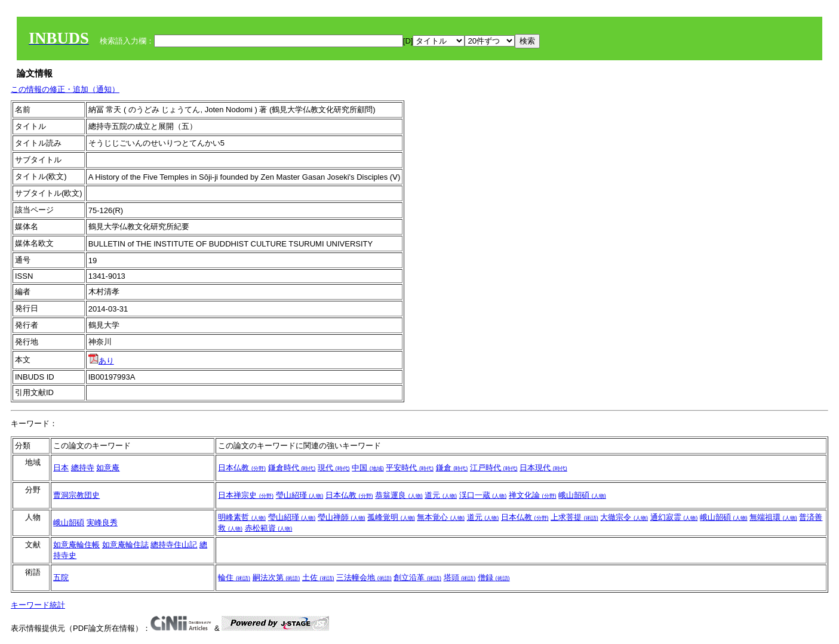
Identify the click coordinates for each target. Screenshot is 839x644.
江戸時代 (494, 468)
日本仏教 (242, 468)
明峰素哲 (242, 517)
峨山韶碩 (582, 495)
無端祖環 (773, 517)
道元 (441, 495)
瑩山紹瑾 (300, 495)
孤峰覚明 (391, 517)
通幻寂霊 (674, 517)
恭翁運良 (399, 495)
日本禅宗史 (246, 495)
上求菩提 (574, 517)
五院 (61, 577)
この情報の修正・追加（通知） (65, 89)
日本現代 (543, 468)
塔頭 (460, 577)
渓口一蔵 (483, 495)
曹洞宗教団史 (76, 495)
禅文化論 (533, 495)
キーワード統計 (38, 605)
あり (101, 361)
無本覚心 (441, 517)
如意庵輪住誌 (125, 545)
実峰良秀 (102, 523)
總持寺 (83, 468)
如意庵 (108, 468)
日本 (61, 468)
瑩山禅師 (342, 517)
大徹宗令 (624, 517)
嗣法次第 (276, 577)
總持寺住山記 (174, 545)
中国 (368, 468)
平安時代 (410, 468)
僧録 (494, 577)
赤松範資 (269, 528)
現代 (334, 468)
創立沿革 (417, 577)
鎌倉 (452, 468)
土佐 (318, 577)
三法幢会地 (364, 577)
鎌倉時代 (292, 468)
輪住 (234, 577)
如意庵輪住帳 (76, 545)
